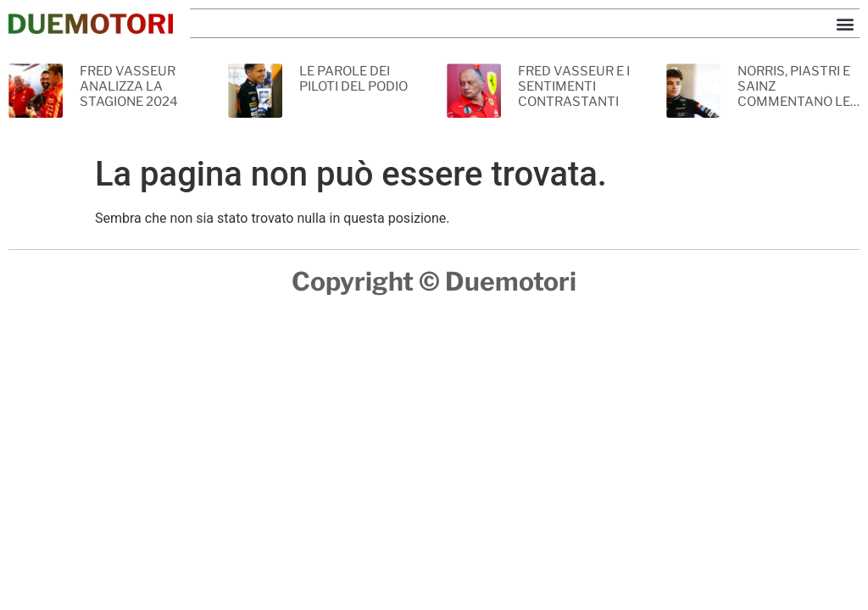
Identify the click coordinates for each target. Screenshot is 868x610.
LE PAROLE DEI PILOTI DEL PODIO (353, 79)
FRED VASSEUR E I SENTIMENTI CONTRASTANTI (574, 86)
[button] (846, 23)
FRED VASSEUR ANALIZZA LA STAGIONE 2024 (129, 86)
